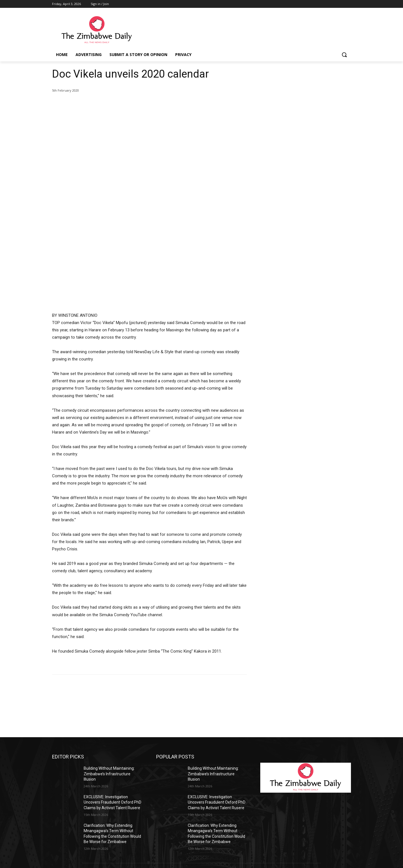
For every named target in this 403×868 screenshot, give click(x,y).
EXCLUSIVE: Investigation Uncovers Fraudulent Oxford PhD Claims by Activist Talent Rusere (113, 715)
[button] (344, 55)
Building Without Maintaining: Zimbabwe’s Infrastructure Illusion (109, 686)
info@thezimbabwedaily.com (78, 840)
